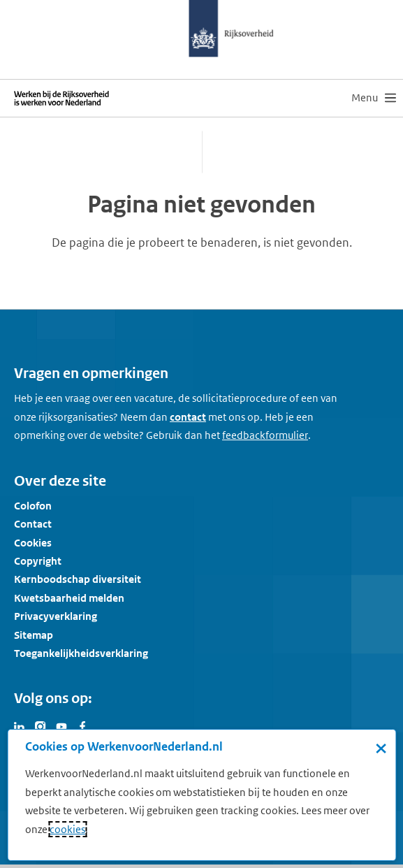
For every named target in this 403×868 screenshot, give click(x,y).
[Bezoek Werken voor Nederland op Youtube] (61, 725)
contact (188, 417)
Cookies (33, 543)
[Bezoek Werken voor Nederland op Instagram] (41, 725)
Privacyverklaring (56, 616)
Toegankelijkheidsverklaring (81, 653)
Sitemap (34, 635)
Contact (33, 524)
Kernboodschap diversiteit (78, 579)
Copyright (38, 561)
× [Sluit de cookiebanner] (381, 748)
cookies (67, 829)
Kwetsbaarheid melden (69, 598)
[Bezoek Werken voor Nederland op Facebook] (82, 725)
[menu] (374, 98)
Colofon (33, 506)
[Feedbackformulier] (265, 435)
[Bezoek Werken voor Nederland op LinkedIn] (20, 725)
